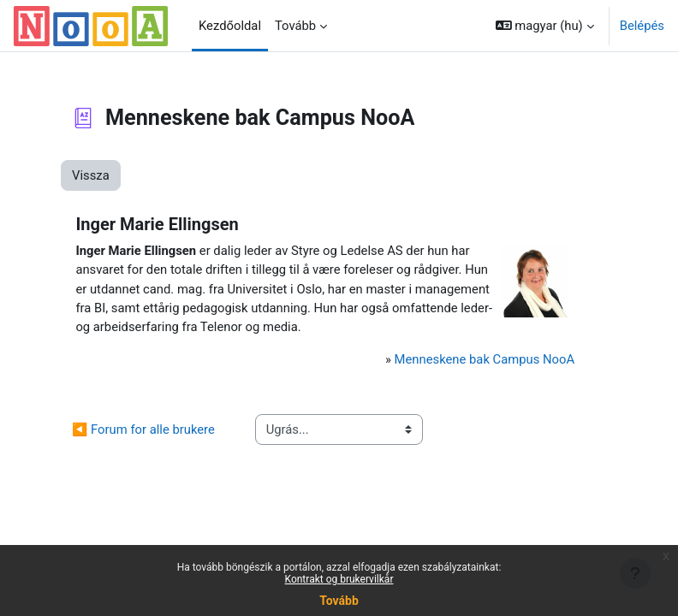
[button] (545, 26)
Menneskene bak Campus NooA (485, 359)
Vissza (91, 175)
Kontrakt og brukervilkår (339, 579)
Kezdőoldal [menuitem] (230, 26)
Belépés (642, 26)
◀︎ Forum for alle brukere (143, 429)
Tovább (339, 601)
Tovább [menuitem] (295, 26)
